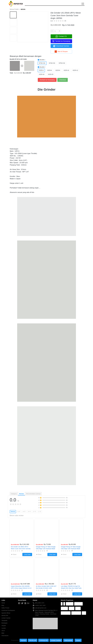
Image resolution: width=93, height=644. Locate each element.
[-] (19, 603)
